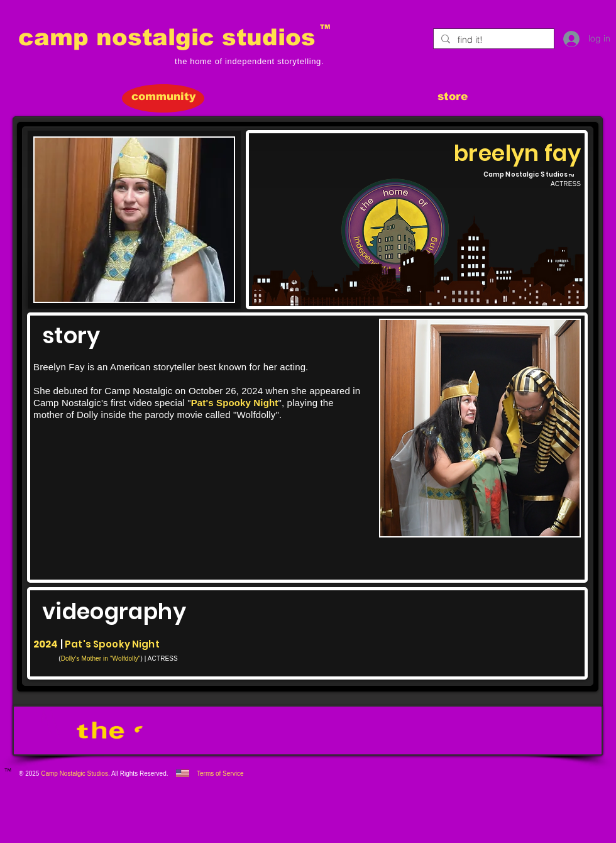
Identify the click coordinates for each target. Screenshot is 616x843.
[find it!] (492, 40)
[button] (134, 220)
